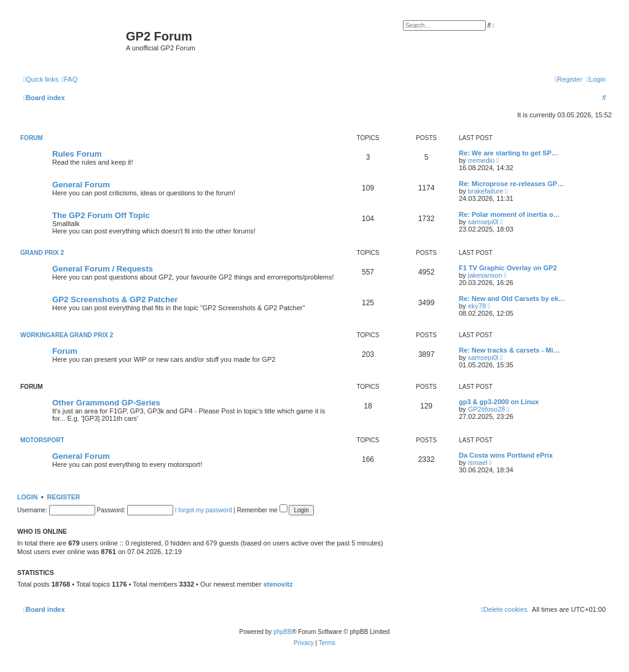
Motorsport (42, 440)
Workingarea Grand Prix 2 (67, 335)
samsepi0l (483, 222)
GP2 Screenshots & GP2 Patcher (115, 299)
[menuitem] (69, 79)
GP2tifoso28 (487, 409)
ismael (478, 463)
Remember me (262, 510)
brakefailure (486, 191)
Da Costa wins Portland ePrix (506, 455)
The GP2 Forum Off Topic (101, 215)
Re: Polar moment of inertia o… (509, 214)
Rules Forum (77, 154)
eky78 (477, 306)
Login (27, 497)
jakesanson (485, 275)
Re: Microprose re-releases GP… (511, 184)
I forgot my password (204, 510)
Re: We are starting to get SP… (509, 153)
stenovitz (278, 584)
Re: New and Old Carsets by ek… (512, 299)
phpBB (283, 632)
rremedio (481, 160)
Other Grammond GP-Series (106, 403)
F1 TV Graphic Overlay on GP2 (508, 268)
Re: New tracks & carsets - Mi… (509, 350)
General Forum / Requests (103, 269)
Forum (32, 138)
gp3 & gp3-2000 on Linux (499, 402)
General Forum (81, 185)
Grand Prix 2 (42, 253)
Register (64, 497)
